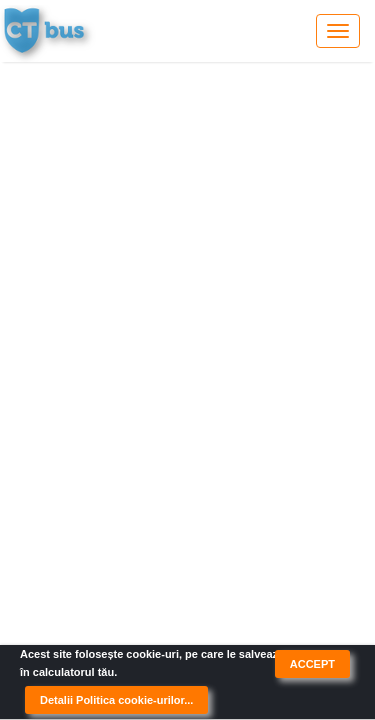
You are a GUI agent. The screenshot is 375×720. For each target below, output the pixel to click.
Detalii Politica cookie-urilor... (116, 700)
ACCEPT (312, 664)
